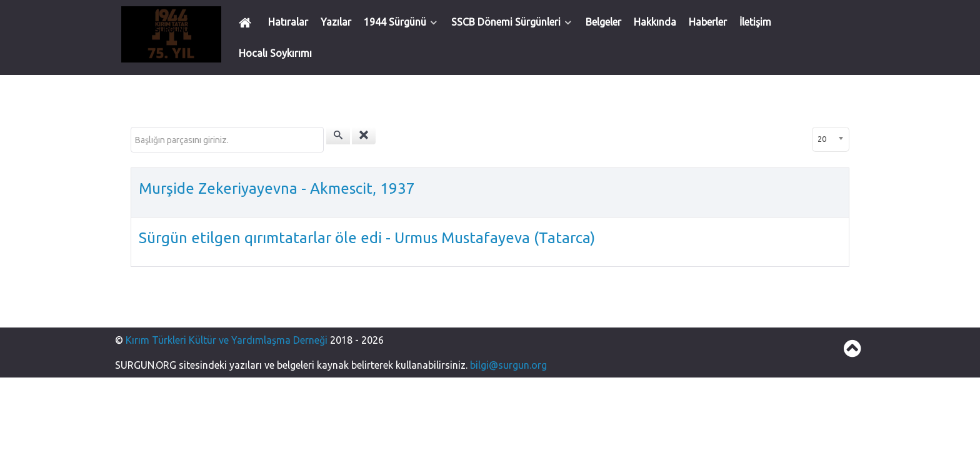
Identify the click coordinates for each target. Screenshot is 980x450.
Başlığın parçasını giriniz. (131, 127)
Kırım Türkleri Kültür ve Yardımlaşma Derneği (228, 340)
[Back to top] (852, 352)
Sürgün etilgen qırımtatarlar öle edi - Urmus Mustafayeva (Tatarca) (367, 238)
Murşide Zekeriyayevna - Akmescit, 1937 (277, 188)
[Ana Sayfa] (247, 22)
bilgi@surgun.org (508, 365)
